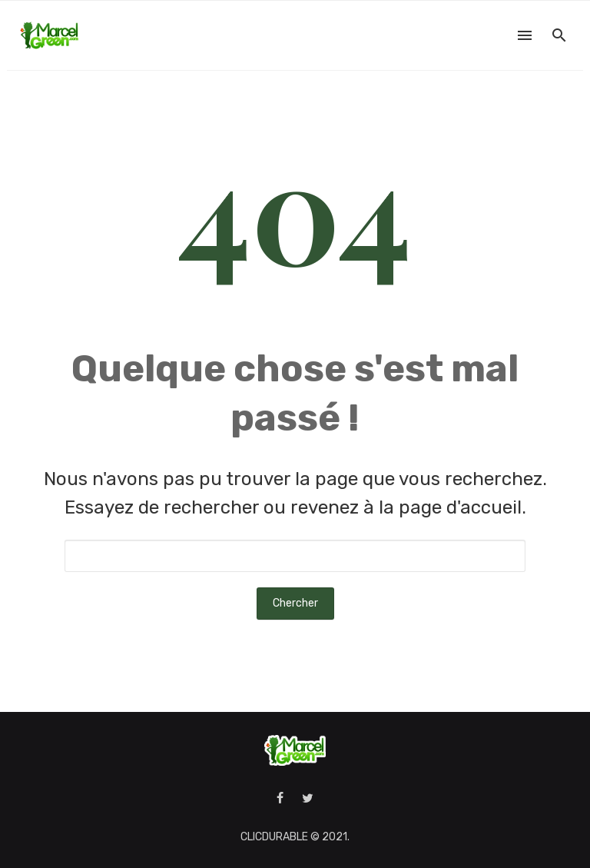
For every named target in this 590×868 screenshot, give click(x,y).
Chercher (295, 603)
